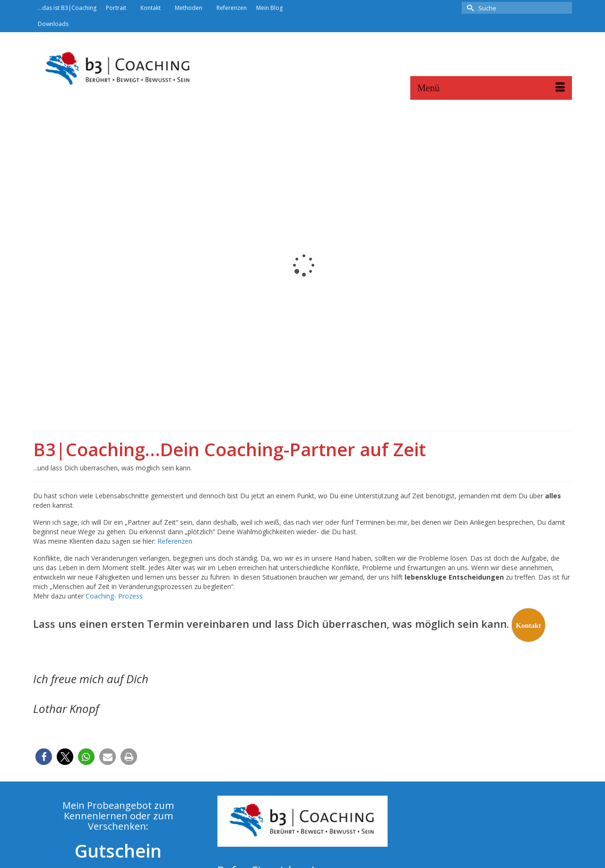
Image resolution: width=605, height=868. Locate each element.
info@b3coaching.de (253, 776)
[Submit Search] (469, 8)
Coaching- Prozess (114, 471)
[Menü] (491, 88)
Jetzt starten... (118, 784)
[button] (44, 631)
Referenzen (175, 416)
